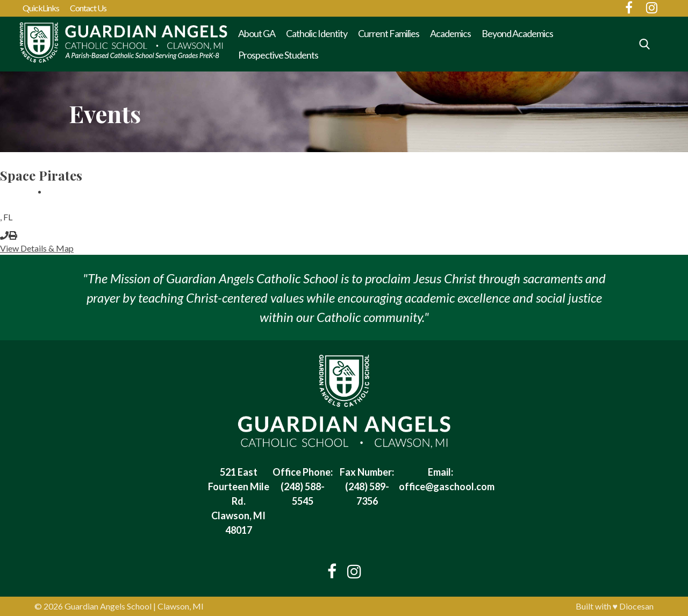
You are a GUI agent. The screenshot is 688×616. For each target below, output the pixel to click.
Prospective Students (278, 55)
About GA (257, 33)
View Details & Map (37, 248)
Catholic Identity (317, 33)
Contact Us (88, 8)
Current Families (389, 33)
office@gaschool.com (447, 486)
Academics (450, 33)
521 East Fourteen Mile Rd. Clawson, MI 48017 (239, 501)
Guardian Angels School (108, 606)
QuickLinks (41, 8)
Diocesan (636, 606)
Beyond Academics (517, 33)
